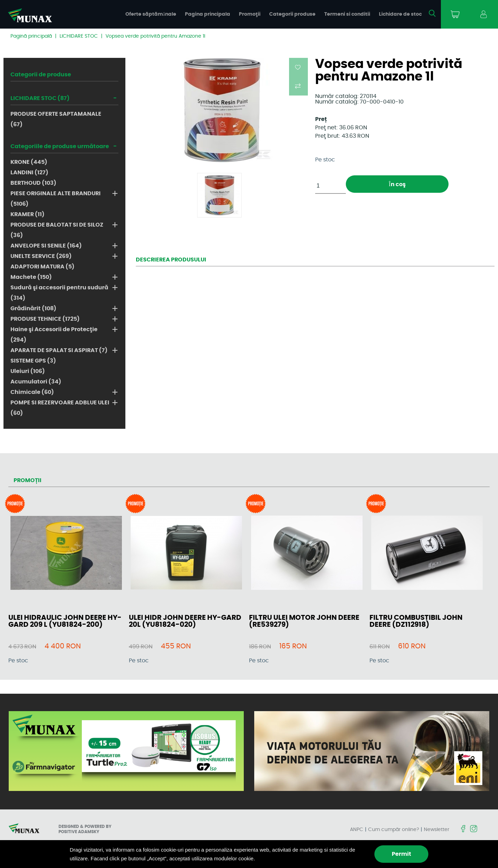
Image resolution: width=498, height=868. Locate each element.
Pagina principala (208, 14)
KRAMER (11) (28, 214)
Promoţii (250, 14)
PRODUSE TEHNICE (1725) (45, 319)
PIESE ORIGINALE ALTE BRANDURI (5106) (56, 199)
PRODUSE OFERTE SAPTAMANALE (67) (56, 119)
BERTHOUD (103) (33, 183)
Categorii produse (292, 14)
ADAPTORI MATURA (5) (42, 267)
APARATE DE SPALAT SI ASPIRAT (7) (59, 350)
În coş (397, 184)
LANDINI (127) (29, 173)
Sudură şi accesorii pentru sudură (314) (59, 293)
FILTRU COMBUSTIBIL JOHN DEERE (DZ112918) (416, 621)
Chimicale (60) (32, 392)
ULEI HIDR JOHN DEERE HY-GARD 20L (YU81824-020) (185, 621)
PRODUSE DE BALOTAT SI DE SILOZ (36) (57, 230)
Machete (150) (31, 277)
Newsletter (437, 830)
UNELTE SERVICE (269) (41, 256)
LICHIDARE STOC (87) (40, 98)
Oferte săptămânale (151, 14)
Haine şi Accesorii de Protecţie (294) (54, 335)
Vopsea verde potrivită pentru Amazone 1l (155, 36)
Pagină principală (31, 36)
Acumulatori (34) (36, 382)
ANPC (357, 830)
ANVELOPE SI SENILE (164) (46, 246)
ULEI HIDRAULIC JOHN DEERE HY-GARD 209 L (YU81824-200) (65, 621)
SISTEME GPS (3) (33, 361)
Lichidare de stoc (400, 14)
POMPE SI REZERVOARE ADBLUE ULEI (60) (60, 408)
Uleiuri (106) (28, 371)
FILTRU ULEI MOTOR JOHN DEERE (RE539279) (304, 621)
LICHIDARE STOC (79, 36)
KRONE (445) (29, 162)
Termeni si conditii (347, 14)
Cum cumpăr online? (394, 830)
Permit (402, 854)
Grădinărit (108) (33, 309)
